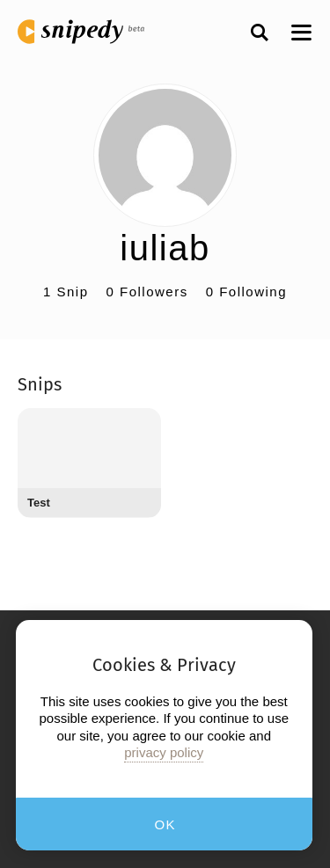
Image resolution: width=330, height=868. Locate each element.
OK (165, 824)
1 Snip (66, 292)
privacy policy (164, 752)
